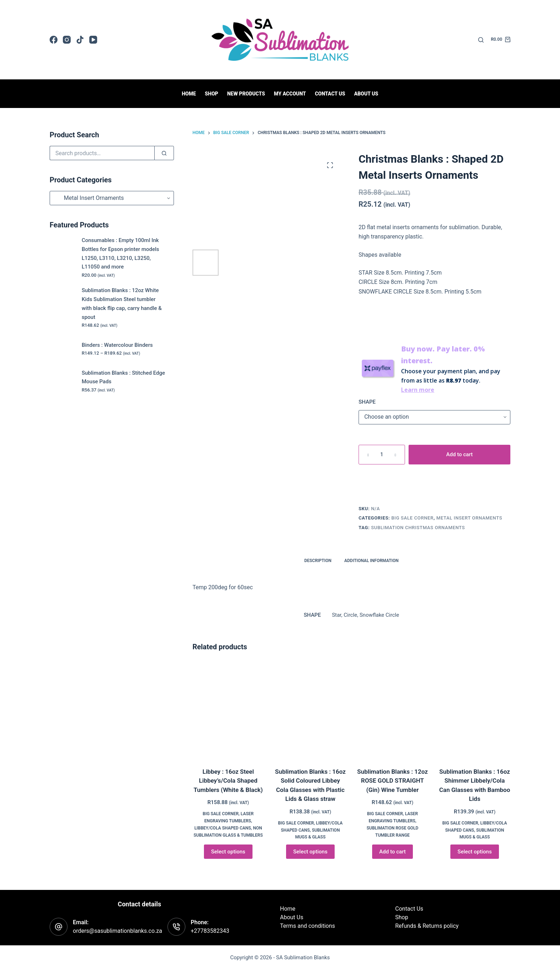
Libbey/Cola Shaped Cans (222, 828)
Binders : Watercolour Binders (117, 345)
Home (189, 94)
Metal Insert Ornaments (469, 518)
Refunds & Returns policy (427, 926)
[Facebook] (54, 40)
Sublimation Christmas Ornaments (418, 528)
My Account (290, 94)
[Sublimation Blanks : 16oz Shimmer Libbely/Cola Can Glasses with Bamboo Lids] (475, 711)
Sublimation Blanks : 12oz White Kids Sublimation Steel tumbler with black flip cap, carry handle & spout (122, 304)
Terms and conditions (307, 926)
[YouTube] (93, 40)
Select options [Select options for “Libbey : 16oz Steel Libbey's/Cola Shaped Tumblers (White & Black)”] (228, 852)
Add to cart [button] (392, 852)
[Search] (481, 40)
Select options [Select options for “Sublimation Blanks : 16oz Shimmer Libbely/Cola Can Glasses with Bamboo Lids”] (475, 852)
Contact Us (409, 909)
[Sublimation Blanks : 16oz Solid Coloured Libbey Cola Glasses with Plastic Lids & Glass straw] (310, 711)
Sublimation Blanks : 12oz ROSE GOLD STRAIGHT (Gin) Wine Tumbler (392, 781)
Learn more (418, 390)
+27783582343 (210, 931)
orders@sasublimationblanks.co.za (117, 931)
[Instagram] (67, 40)
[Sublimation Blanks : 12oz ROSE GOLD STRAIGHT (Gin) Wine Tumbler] (392, 711)
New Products (246, 94)
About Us (366, 94)
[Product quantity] (382, 455)
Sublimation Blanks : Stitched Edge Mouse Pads (123, 377)
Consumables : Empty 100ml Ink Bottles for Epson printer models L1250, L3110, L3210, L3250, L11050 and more (121, 253)
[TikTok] (80, 40)
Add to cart (459, 454)
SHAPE (367, 402)
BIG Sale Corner (412, 518)
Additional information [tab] (371, 561)
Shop (212, 94)
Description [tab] (318, 561)
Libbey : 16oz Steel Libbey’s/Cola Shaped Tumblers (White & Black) (228, 781)
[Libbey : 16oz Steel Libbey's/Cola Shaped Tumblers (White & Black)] (228, 711)
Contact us (330, 94)
